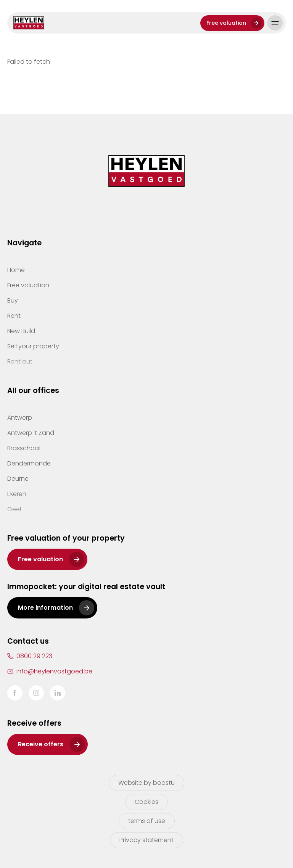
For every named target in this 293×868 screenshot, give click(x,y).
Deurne (18, 479)
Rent (14, 316)
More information (45, 608)
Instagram (36, 693)
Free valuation (226, 23)
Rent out (20, 362)
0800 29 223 (34, 656)
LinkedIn (58, 693)
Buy (13, 300)
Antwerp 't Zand (31, 433)
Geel (14, 509)
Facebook (15, 693)
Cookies (146, 802)
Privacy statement (146, 840)
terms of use (147, 821)
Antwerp (20, 418)
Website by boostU (146, 783)
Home (16, 270)
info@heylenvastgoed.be (54, 671)
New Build (21, 331)
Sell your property (33, 346)
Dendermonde (29, 463)
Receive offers (41, 744)
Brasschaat (24, 448)
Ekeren (17, 494)
